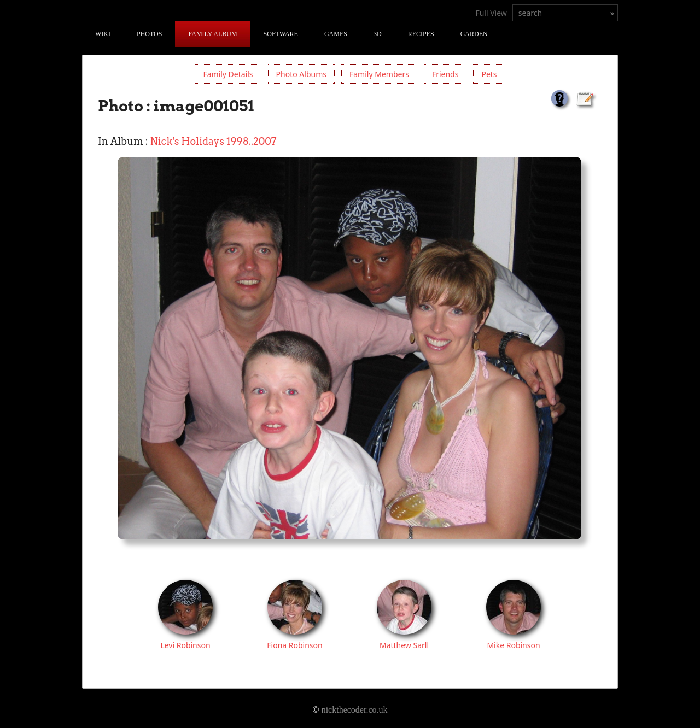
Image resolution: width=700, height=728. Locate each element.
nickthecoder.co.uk (355, 710)
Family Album (212, 34)
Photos (149, 34)
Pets (489, 74)
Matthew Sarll (404, 645)
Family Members (379, 74)
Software (281, 34)
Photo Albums (301, 74)
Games (336, 34)
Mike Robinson (513, 645)
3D (378, 34)
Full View (491, 13)
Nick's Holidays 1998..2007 (214, 141)
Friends (445, 74)
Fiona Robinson (294, 645)
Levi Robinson (185, 645)
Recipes (421, 34)
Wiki (103, 34)
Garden (474, 34)
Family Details (228, 74)
